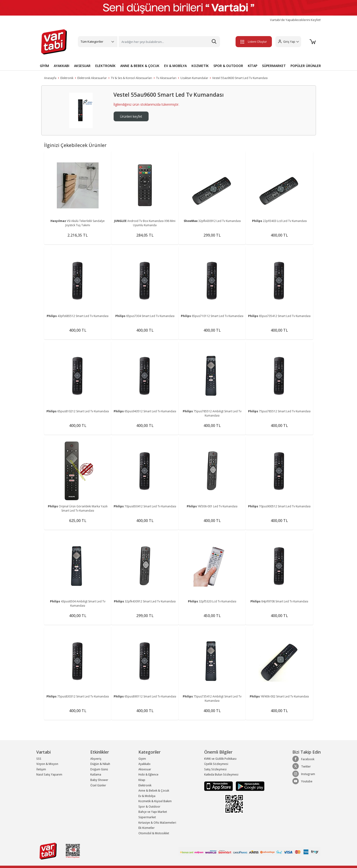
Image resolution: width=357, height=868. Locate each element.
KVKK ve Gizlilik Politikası (220, 759)
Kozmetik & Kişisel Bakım (155, 801)
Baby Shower (99, 780)
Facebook (303, 759)
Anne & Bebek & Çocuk (154, 791)
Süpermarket (147, 817)
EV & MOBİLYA (175, 66)
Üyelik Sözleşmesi (216, 764)
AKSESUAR (82, 66)
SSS (39, 759)
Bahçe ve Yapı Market (153, 812)
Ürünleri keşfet (131, 116)
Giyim (142, 759)
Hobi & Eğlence (148, 774)
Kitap (142, 780)
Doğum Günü (99, 769)
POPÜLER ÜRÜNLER (306, 66)
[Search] (169, 42)
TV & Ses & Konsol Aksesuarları (131, 78)
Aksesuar (145, 769)
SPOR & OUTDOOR (228, 66)
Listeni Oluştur (254, 42)
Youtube (302, 781)
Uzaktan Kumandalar (194, 78)
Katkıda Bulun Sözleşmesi (221, 774)
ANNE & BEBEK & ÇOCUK (140, 66)
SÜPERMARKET (274, 66)
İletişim (41, 769)
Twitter (302, 766)
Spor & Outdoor (149, 807)
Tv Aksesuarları (166, 78)
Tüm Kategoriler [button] (92, 42)
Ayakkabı (144, 764)
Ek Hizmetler (147, 828)
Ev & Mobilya (147, 796)
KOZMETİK (200, 66)
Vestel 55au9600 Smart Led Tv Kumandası (240, 78)
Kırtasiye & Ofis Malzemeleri (157, 823)
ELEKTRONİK (105, 66)
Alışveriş (96, 759)
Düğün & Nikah (100, 764)
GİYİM (44, 66)
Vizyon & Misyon (47, 764)
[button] (288, 42)
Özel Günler (98, 785)
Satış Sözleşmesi (215, 769)
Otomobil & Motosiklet (154, 833)
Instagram (304, 774)
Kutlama (96, 774)
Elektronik (67, 78)
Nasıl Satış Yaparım (49, 774)
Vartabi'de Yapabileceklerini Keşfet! (295, 20)
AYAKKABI (62, 66)
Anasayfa (50, 78)
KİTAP (253, 66)
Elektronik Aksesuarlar (92, 78)
